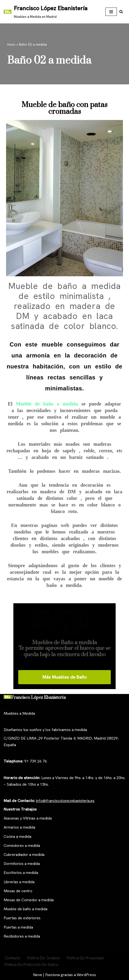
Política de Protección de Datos (31, 965)
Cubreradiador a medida (24, 855)
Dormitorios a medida (22, 864)
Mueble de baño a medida (49, 404)
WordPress (86, 975)
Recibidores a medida (22, 936)
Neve (38, 975)
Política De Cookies (44, 958)
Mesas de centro (18, 891)
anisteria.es (85, 801)
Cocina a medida (17, 836)
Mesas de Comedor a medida (29, 900)
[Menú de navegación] (111, 12)
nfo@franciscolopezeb (56, 801)
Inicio (11, 44)
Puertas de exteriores (22, 918)
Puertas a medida (18, 927)
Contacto (13, 958)
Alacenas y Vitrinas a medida (28, 818)
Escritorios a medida (21, 873)
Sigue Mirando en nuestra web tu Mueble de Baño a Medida (64, 622)
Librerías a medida (19, 882)
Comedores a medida (22, 846)
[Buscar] (121, 12)
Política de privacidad (85, 958)
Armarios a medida (19, 827)
